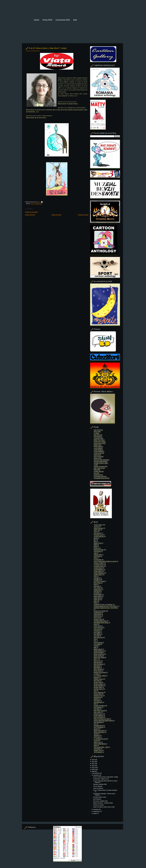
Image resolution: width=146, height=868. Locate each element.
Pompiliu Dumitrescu (100, 706)
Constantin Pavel (99, 438)
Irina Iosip (96, 473)
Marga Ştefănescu (99, 651)
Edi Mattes (97, 593)
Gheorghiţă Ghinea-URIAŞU (102, 478)
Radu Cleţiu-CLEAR (99, 468)
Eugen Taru (97, 600)
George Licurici (98, 619)
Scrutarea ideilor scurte (100, 797)
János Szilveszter (99, 457)
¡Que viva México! (98, 788)
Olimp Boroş (97, 697)
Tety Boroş (97, 736)
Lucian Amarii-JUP (99, 453)
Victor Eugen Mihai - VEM (101, 747)
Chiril (95, 558)
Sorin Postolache (99, 727)
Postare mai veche (83, 215)
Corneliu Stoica (98, 568)
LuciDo (96, 646)
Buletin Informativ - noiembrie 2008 (103, 803)
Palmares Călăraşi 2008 (100, 784)
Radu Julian (97, 712)
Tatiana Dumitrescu (99, 732)
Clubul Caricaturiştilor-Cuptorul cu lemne (105, 561)
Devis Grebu (97, 432)
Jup (95, 639)
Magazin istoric (98, 649)
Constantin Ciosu (99, 565)
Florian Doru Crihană (100, 442)
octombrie (96, 809)
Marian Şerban (98, 656)
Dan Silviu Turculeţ (99, 581)
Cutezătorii (97, 578)
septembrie (96, 811)
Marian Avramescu (99, 654)
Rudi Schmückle (98, 430)
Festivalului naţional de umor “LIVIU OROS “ (106, 608)
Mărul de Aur (97, 661)
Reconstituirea (97, 799)
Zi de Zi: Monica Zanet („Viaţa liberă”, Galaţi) (48, 48)
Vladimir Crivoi (98, 750)
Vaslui (96, 746)
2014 (93, 760)
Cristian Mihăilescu (99, 452)
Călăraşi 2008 (98, 555)
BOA (95, 541)
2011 (93, 766)
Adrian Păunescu (99, 528)
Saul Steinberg (98, 722)
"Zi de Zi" (33, 204)
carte (95, 553)
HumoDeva (97, 631)
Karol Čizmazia (98, 643)
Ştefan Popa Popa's (99, 440)
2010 (93, 768)
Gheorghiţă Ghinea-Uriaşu (101, 623)
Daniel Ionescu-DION (100, 443)
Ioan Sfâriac (97, 634)
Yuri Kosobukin (98, 752)
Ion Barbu (96, 433)
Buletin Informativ (99, 550)
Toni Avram (97, 737)
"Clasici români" (98, 525)
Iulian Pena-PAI (98, 435)
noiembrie (96, 775)
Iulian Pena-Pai (98, 638)
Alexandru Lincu (98, 535)
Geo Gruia (97, 618)
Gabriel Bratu (98, 614)
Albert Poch (97, 530)
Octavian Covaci (99, 696)
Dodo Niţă (97, 586)
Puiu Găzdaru (98, 707)
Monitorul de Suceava (100, 672)
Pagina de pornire (56, 215)
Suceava (96, 729)
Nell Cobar (97, 681)
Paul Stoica (97, 701)
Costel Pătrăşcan (99, 450)
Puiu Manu (97, 709)
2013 (93, 762)
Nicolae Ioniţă (98, 682)
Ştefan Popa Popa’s (99, 731)
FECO (96, 603)
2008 (93, 771)
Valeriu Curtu (98, 742)
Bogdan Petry (98, 445)
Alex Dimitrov (98, 533)
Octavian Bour (98, 694)
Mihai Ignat (97, 666)
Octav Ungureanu (99, 692)
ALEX (96, 531)
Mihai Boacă (97, 662)
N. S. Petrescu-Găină (100, 676)
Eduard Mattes (98, 595)
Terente (96, 734)
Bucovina (97, 548)
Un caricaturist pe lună (100, 739)
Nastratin (96, 677)
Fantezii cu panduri (98, 805)
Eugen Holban (98, 596)
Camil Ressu (97, 551)
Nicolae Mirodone (99, 686)
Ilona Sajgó (97, 633)
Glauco (96, 624)
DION (96, 585)
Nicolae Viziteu (98, 687)
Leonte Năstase (98, 448)
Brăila (96, 546)
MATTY (96, 659)
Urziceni (96, 741)
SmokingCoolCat (99, 726)
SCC (95, 724)
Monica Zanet (39, 204)
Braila (96, 545)
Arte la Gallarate (98, 786)
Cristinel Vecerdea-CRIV (101, 466)
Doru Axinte (97, 588)
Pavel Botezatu (98, 437)
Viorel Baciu (97, 749)
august (95, 813)
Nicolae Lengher (99, 684)
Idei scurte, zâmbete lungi (100, 801)
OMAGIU (96, 699)
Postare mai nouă (30, 215)
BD (95, 540)
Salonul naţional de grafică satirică (103, 721)
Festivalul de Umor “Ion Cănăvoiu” (103, 605)
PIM (95, 704)
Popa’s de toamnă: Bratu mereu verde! (104, 807)
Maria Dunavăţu (98, 653)
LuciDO (96, 465)
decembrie (96, 773)
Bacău (96, 538)
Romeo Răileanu (98, 447)
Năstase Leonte (98, 679)
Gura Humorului (98, 628)
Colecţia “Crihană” (99, 563)
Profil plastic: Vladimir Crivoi (101, 779)
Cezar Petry (97, 556)
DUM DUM (97, 591)
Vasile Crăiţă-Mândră (100, 744)
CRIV (95, 576)
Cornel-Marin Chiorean (100, 476)
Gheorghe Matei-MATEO (101, 462)
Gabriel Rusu (97, 455)
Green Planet (98, 626)
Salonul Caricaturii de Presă (102, 719)
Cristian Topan (98, 575)
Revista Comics (98, 714)
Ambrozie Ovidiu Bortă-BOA (102, 460)
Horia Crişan (97, 629)
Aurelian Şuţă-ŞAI (99, 471)
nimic (95, 691)
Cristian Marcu (98, 571)
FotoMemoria (98, 613)
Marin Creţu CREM (99, 657)
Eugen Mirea (97, 598)
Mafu (95, 648)
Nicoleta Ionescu (98, 475)
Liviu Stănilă (97, 644)
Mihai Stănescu (98, 669)
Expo (95, 601)
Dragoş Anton (98, 590)
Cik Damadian (98, 560)
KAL (95, 641)
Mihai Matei (97, 470)
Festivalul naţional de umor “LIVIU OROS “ (106, 606)
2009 (93, 769)
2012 (93, 764)
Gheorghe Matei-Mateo (100, 621)
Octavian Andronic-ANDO (101, 463)
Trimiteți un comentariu (31, 212)
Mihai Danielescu (99, 664)
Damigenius (97, 580)
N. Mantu (96, 674)
